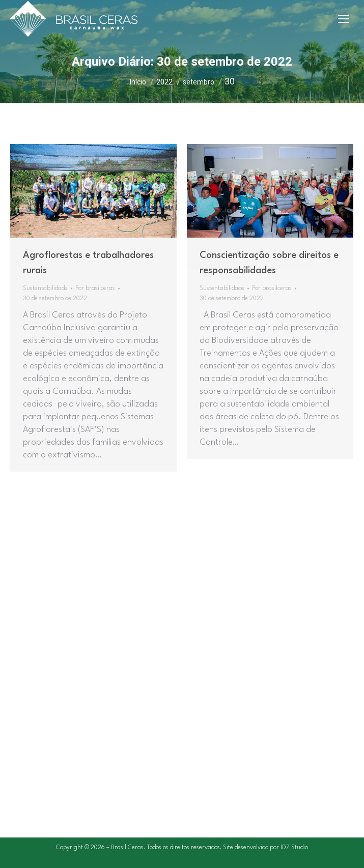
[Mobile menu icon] (344, 19)
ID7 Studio (294, 848)
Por (95, 288)
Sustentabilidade (45, 288)
